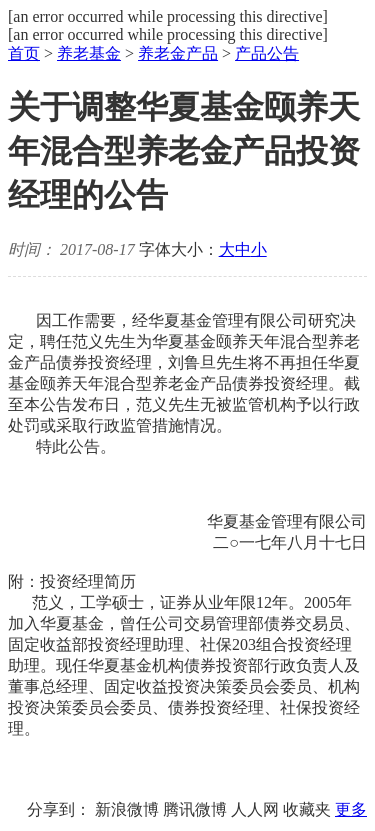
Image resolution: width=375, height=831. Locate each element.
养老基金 (89, 53)
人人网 (255, 809)
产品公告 (267, 53)
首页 (24, 53)
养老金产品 (178, 53)
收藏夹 (307, 809)
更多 (351, 809)
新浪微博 (127, 809)
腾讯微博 (195, 809)
